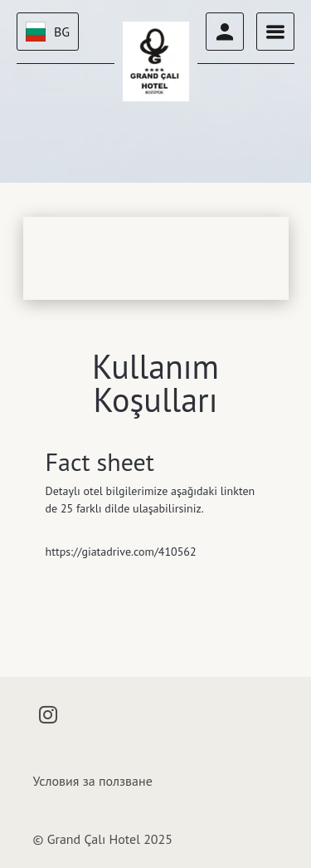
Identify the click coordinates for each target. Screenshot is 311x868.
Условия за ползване (93, 781)
